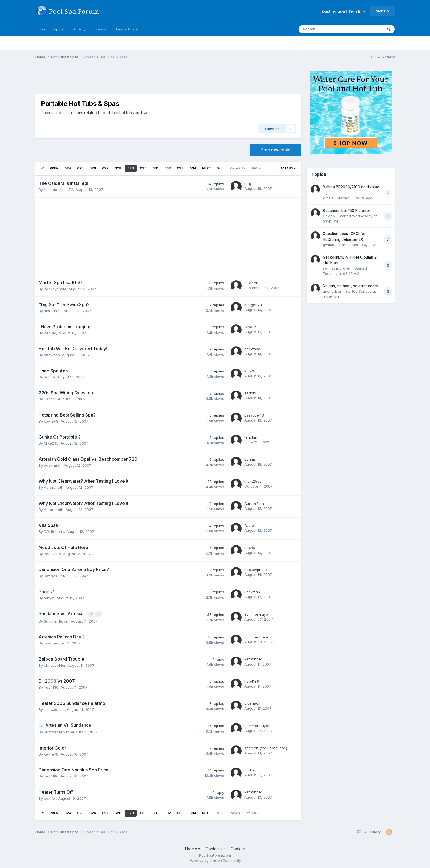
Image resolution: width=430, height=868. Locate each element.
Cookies (238, 848)
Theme (192, 848)
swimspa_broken (337, 268)
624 (68, 168)
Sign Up (382, 11)
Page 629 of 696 (245, 168)
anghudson (333, 291)
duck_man (53, 465)
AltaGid (50, 333)
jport (48, 643)
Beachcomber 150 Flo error (346, 211)
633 (180, 168)
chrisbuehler (55, 665)
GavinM (329, 216)
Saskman (252, 592)
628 (118, 168)
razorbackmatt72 (59, 190)
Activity (79, 29)
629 (131, 168)
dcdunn (251, 770)
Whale (328, 198)
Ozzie (249, 525)
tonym (49, 598)
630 (143, 168)
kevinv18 (51, 421)
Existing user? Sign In (343, 11)
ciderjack (252, 703)
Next (207, 168)
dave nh (251, 283)
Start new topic (276, 150)
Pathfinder (253, 658)
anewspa (52, 355)
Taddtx (50, 399)
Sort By (288, 168)
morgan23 (53, 311)
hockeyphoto (55, 289)
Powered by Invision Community (215, 860)
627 (105, 168)
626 (93, 168)
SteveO (251, 548)
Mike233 (51, 443)
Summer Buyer (56, 620)
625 (80, 168)
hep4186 (51, 687)
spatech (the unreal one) (266, 747)
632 (168, 168)
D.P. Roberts (54, 531)
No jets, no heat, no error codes (351, 286)
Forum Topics (52, 29)
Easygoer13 (254, 415)
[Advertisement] (135, 80)
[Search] (326, 29)
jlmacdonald (54, 709)
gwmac (329, 245)
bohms (250, 459)
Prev (54, 168)
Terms (101, 29)
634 (193, 168)
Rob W (49, 377)
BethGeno (52, 554)
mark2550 (253, 481)
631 (155, 168)
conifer (50, 798)
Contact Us (216, 848)
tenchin (251, 437)
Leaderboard (127, 29)
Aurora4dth (54, 487)
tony (248, 183)
